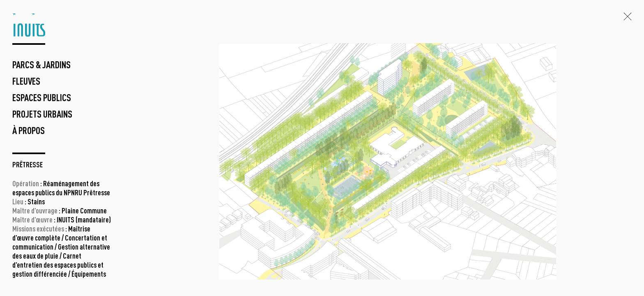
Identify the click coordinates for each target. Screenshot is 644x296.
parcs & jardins (41, 66)
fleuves (26, 82)
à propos (29, 132)
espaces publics (42, 99)
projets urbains (42, 115)
